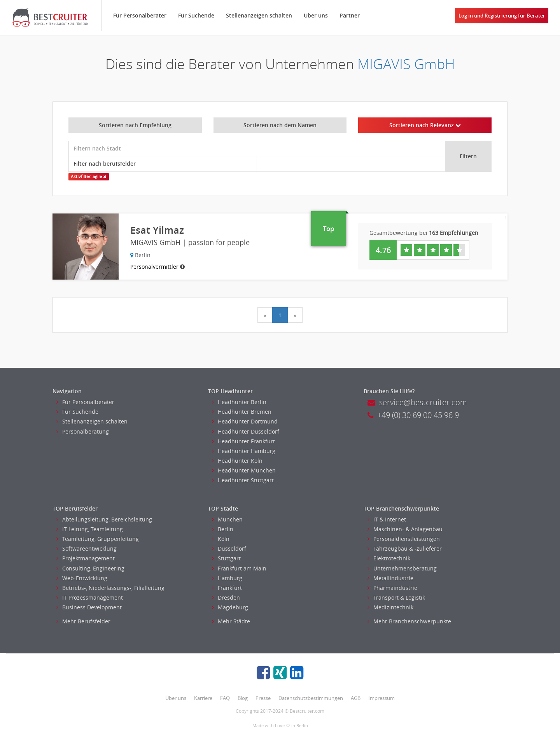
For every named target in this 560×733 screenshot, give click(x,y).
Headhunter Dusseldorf (246, 431)
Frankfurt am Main (239, 568)
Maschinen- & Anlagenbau (405, 529)
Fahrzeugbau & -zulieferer (405, 548)
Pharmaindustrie (392, 588)
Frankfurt (227, 588)
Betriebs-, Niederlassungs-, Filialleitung (110, 588)
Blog (243, 698)
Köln (221, 539)
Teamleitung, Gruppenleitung (98, 539)
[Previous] (265, 315)
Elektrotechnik (389, 558)
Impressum (381, 698)
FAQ (225, 698)
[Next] (295, 315)
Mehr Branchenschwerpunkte (409, 621)
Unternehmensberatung (402, 568)
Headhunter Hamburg (244, 451)
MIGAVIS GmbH (406, 64)
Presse (263, 698)
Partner (350, 15)
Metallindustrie (390, 578)
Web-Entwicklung (82, 578)
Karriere (203, 698)
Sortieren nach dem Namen (280, 125)
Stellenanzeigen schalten (259, 15)
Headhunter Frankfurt (243, 441)
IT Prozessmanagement (90, 597)
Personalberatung (83, 431)
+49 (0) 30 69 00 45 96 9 (413, 415)
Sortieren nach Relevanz (425, 125)
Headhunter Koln (237, 461)
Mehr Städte (231, 621)
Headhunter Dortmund (245, 421)
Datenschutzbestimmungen (311, 698)
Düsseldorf (229, 548)
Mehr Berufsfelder (83, 621)
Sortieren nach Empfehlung (135, 125)
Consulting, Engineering (90, 568)
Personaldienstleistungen (404, 539)
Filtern (468, 156)
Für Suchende (196, 15)
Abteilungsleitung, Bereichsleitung (104, 519)
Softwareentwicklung (87, 548)
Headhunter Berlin (239, 402)
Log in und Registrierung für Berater (502, 16)
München (227, 519)
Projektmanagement (86, 558)
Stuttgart (226, 558)
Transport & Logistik (396, 597)
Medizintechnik (390, 607)
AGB (356, 698)
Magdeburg (230, 607)
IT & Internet (387, 519)
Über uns (316, 15)
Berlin (223, 529)
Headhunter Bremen (242, 412)
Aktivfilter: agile (88, 177)
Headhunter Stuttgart (243, 480)
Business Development (89, 607)
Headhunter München (244, 470)
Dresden (226, 597)
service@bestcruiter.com (417, 402)
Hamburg (227, 578)
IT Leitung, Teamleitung (90, 529)
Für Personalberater (140, 15)
